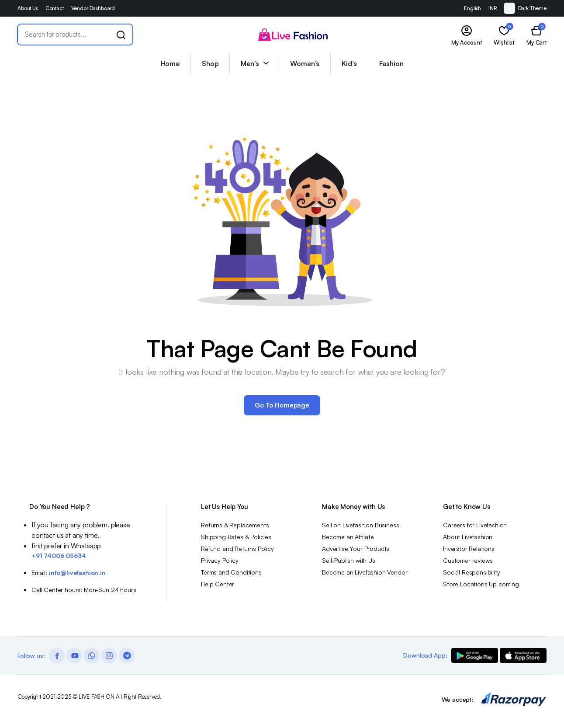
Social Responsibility (472, 572)
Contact (55, 8)
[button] (536, 35)
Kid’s (349, 63)
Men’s (250, 63)
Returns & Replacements (235, 525)
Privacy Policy (220, 560)
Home (170, 63)
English (472, 8)
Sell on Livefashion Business (361, 525)
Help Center (218, 584)
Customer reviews (468, 560)
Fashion (391, 63)
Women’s (305, 63)
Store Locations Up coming (481, 584)
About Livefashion (468, 537)
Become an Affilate (348, 537)
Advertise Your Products (356, 549)
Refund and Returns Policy (237, 549)
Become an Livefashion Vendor (365, 572)
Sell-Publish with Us (349, 560)
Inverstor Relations (469, 549)
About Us (28, 8)
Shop (210, 63)
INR (493, 8)
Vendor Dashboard (93, 8)
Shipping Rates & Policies (236, 537)
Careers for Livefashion (475, 525)
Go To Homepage (282, 405)
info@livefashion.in (77, 573)
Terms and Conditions (231, 572)
